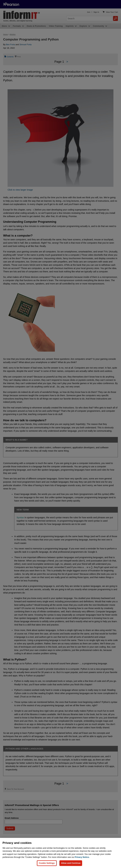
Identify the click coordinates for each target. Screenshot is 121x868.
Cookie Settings (47, 863)
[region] (60, 853)
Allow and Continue (71, 863)
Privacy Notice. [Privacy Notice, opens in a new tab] (82, 857)
